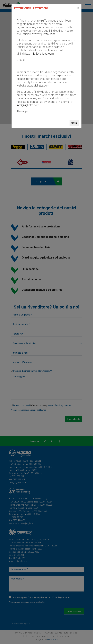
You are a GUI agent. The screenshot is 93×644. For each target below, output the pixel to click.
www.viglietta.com (44, 34)
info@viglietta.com (42, 54)
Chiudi (74, 123)
